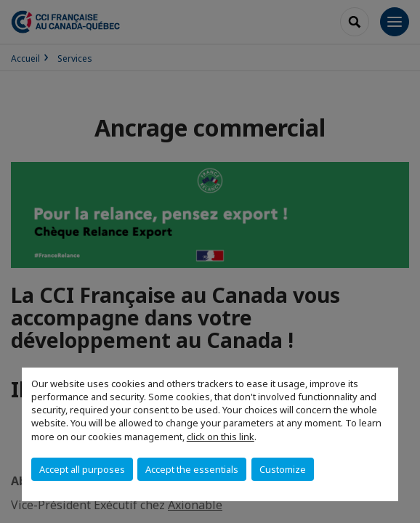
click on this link (221, 437)
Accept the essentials (192, 469)
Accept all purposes (82, 469)
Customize (283, 469)
